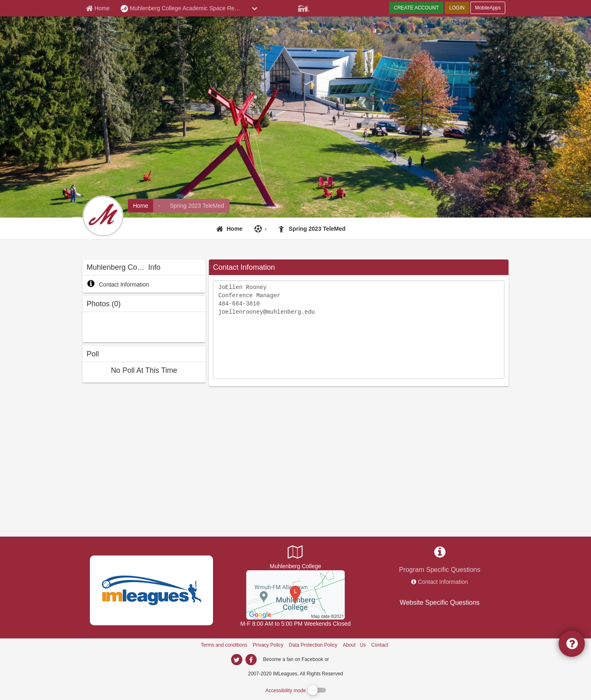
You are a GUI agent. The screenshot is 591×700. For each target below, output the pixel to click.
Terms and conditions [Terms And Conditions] (224, 645)
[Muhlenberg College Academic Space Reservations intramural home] (159, 206)
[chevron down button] (254, 8)
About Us (354, 645)
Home (235, 229)
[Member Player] (304, 7)
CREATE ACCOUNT (416, 8)
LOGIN (457, 8)
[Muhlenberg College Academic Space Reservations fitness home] (197, 206)
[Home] (230, 229)
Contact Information (118, 285)
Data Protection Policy (313, 645)
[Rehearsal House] (295, 594)
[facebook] (347, 659)
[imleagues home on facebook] (251, 660)
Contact (380, 645)
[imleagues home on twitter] (236, 660)
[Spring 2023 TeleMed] (313, 229)
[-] (262, 229)
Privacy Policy (268, 645)
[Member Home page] (98, 8)
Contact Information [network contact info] (443, 582)
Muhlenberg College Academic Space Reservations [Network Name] (184, 9)
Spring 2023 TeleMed (317, 229)
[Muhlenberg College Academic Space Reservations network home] (141, 206)
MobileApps (488, 8)
